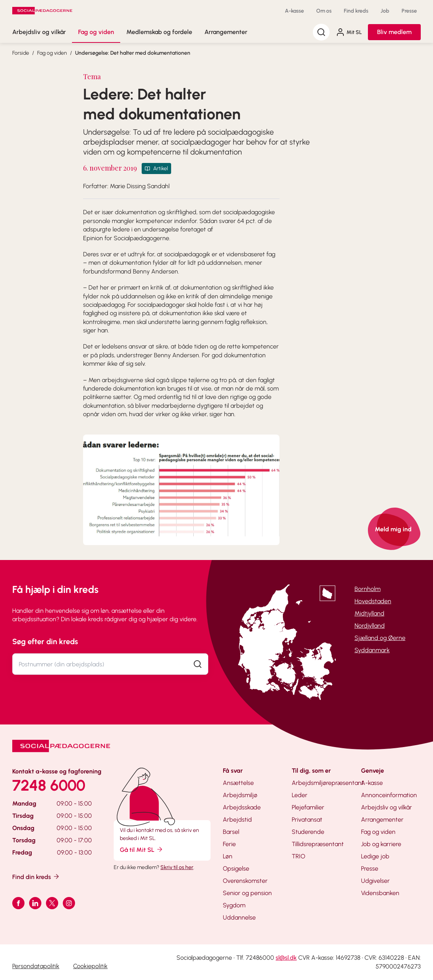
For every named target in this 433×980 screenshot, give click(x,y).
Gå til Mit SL (142, 849)
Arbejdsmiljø (240, 795)
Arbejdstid (237, 820)
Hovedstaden (373, 601)
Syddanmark (372, 650)
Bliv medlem (394, 32)
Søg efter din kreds (45, 641)
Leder (300, 795)
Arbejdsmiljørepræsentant (328, 783)
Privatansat (307, 820)
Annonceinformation (389, 795)
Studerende (308, 832)
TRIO (298, 856)
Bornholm (368, 589)
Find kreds (356, 11)
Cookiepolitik (90, 966)
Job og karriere (381, 844)
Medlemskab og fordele (159, 32)
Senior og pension (247, 893)
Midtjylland (369, 613)
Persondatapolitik (36, 966)
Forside (21, 53)
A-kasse (294, 11)
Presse (409, 11)
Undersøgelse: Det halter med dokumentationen (133, 53)
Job (385, 11)
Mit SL (349, 32)
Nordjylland (370, 626)
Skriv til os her (177, 867)
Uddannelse (239, 917)
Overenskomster (245, 881)
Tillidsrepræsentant (318, 844)
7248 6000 (49, 785)
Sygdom (234, 905)
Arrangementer (226, 32)
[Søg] (321, 32)
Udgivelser (375, 881)
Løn (228, 856)
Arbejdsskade (242, 807)
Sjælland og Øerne (380, 638)
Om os (324, 11)
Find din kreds (36, 877)
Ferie (229, 844)
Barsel (231, 832)
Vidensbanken (380, 893)
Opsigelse (236, 868)
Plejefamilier (308, 807)
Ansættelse (238, 783)
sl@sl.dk (286, 958)
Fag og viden (96, 32)
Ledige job (375, 856)
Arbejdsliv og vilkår (39, 32)
